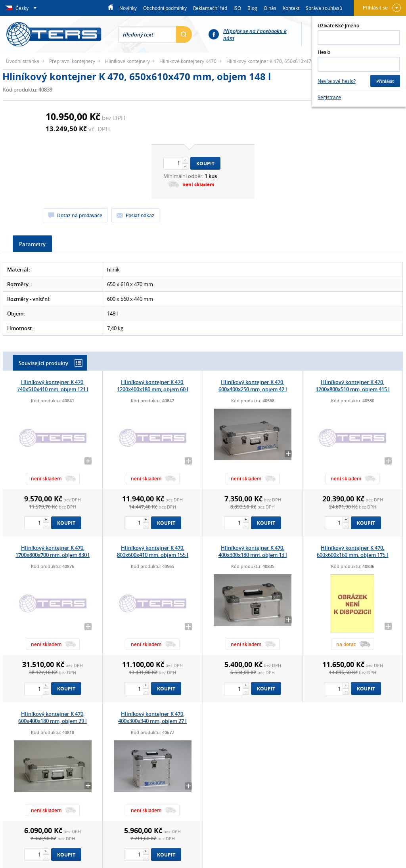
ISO (237, 8)
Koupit (205, 163)
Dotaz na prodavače (80, 215)
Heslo (324, 52)
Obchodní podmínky (165, 8)
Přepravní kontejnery (72, 61)
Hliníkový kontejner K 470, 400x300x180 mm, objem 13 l (253, 551)
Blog (252, 8)
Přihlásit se (382, 8)
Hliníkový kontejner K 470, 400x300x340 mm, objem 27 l (152, 717)
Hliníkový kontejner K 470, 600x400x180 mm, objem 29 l (53, 717)
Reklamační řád (210, 8)
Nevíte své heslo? (337, 81)
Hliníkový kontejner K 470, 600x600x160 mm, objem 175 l (352, 551)
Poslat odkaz (140, 215)
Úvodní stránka (23, 61)
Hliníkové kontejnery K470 (188, 61)
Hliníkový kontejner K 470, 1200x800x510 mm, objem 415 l (353, 386)
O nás (270, 8)
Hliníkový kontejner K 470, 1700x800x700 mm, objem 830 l (53, 551)
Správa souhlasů (324, 8)
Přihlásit (385, 81)
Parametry (32, 244)
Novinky (128, 8)
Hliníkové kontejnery (127, 61)
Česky (22, 8)
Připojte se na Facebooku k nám (255, 34)
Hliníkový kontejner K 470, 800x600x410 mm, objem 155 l (153, 551)
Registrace (329, 97)
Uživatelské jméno (338, 26)
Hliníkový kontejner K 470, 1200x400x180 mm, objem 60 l (153, 386)
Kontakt (291, 8)
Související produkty (51, 363)
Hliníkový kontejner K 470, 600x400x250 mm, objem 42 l (253, 386)
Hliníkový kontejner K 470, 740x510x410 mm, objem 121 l (53, 386)
